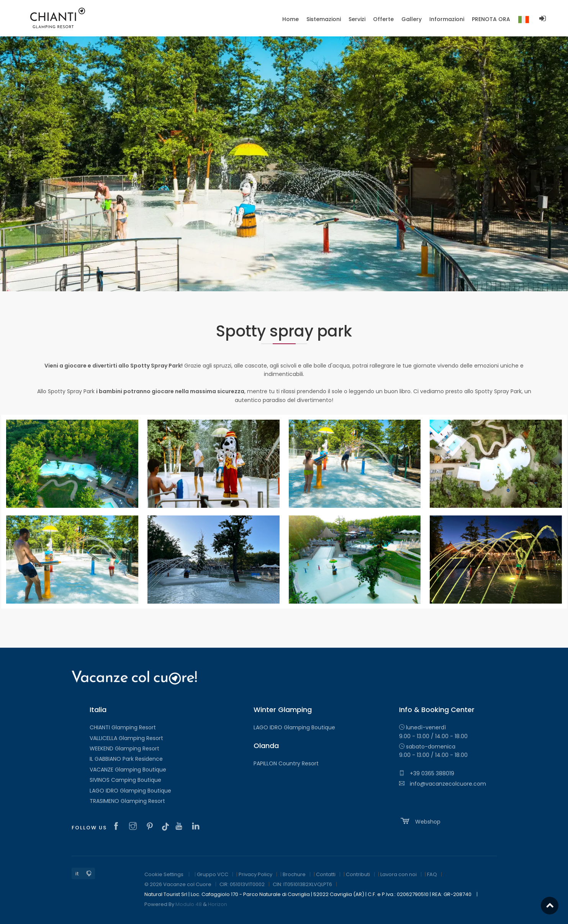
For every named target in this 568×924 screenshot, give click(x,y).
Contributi (358, 874)
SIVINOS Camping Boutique (125, 780)
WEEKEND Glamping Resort (124, 748)
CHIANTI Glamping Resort (123, 727)
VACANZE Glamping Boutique (128, 770)
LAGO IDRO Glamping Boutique (130, 791)
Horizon (218, 904)
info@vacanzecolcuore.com (443, 784)
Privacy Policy (255, 874)
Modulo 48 (189, 904)
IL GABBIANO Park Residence (126, 759)
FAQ (432, 874)
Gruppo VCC (213, 874)
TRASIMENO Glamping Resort (127, 801)
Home (291, 19)
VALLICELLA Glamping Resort (126, 738)
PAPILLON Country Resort (286, 763)
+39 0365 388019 (427, 773)
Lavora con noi (399, 874)
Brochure (294, 874)
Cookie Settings (164, 874)
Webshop (420, 821)
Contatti (326, 874)
